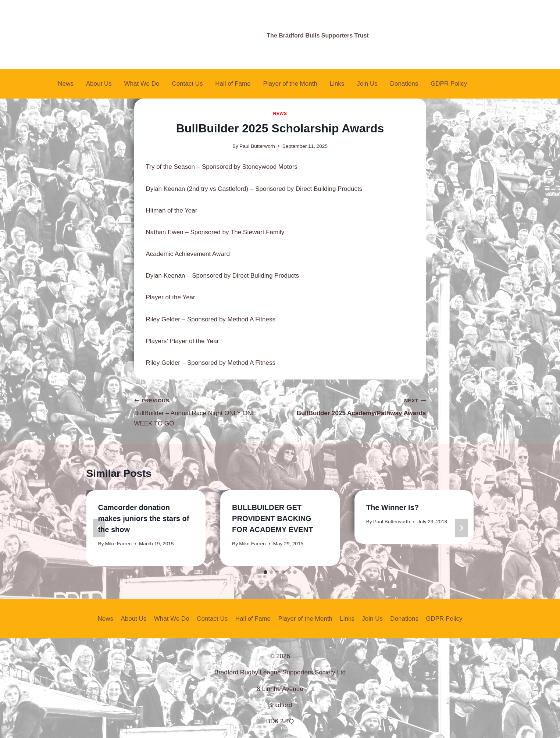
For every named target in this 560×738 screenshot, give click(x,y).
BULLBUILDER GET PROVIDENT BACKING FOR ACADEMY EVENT (272, 518)
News (66, 84)
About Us (99, 84)
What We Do (142, 84)
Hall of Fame (233, 84)
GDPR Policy (449, 84)
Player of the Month (290, 84)
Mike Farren (119, 544)
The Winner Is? (393, 507)
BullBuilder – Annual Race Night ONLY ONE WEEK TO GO (204, 411)
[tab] (265, 572)
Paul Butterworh (257, 146)
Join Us (367, 84)
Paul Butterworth (392, 522)
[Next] (461, 528)
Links (337, 84)
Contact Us (187, 84)
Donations (404, 84)
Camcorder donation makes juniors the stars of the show (144, 518)
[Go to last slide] (99, 528)
